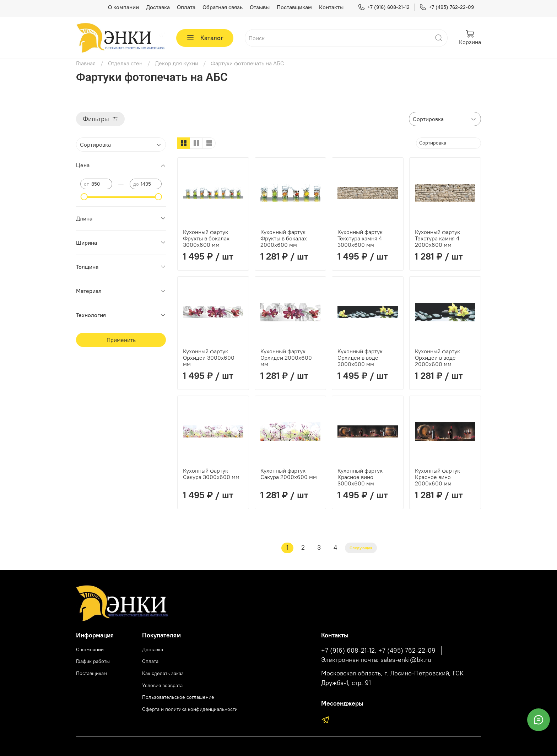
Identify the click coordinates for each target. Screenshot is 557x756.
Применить (121, 340)
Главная (86, 63)
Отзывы (260, 7)
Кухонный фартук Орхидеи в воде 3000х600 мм (360, 358)
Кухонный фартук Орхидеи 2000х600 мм (286, 358)
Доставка (158, 7)
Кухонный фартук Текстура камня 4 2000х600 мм (437, 238)
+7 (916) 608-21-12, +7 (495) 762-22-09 (378, 651)
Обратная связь (223, 7)
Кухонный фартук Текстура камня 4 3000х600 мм (360, 238)
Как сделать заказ (163, 673)
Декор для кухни (177, 63)
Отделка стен (125, 63)
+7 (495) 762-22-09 (447, 7)
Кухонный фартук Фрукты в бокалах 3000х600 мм (206, 238)
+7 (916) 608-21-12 (384, 7)
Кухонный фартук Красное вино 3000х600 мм (360, 477)
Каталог (205, 38)
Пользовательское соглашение (178, 697)
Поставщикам (294, 7)
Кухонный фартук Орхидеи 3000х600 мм (209, 358)
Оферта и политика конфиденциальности (190, 709)
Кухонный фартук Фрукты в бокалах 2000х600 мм (284, 238)
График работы (93, 661)
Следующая (361, 548)
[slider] (84, 197)
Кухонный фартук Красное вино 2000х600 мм (437, 477)
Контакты (331, 7)
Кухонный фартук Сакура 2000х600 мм (289, 474)
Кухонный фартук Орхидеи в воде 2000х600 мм (437, 358)
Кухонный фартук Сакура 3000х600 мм (211, 474)
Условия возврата (162, 685)
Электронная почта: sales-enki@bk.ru (376, 660)
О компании (123, 7)
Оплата (186, 7)
